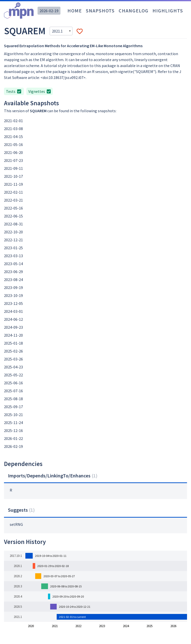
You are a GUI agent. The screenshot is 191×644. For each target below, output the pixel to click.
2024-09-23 (13, 327)
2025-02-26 (13, 351)
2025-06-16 (13, 383)
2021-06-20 (13, 152)
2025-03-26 (13, 359)
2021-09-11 (13, 168)
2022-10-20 (13, 232)
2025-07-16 (13, 391)
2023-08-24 (13, 280)
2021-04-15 (13, 137)
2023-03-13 (13, 256)
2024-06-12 (13, 319)
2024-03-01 (13, 311)
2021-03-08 (13, 129)
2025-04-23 (13, 367)
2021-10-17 (13, 176)
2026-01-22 (13, 438)
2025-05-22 (13, 375)
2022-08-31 (13, 224)
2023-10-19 (13, 295)
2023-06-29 (13, 272)
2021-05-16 (13, 144)
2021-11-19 (13, 184)
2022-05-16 (13, 208)
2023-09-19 (13, 287)
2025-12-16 (13, 430)
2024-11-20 (13, 335)
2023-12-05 (13, 303)
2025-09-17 (13, 407)
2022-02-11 (13, 192)
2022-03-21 (13, 200)
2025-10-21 (13, 415)
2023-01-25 (13, 248)
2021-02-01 (13, 121)
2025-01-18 (13, 343)
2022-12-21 (13, 240)
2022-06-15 (13, 216)
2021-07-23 (13, 160)
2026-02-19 (49, 11)
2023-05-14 (13, 264)
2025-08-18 (13, 399)
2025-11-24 (13, 423)
